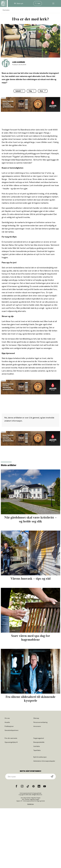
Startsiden (6, 10)
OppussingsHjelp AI (11, 742)
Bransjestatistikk (39, 742)
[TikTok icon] (28, 786)
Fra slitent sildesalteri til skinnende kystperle (30, 699)
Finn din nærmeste (11, 738)
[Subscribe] (52, 777)
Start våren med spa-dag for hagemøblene (31, 638)
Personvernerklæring (40, 722)
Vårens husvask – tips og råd (30, 579)
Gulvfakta (37, 746)
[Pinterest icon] (33, 786)
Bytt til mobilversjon (40, 757)
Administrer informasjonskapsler (44, 761)
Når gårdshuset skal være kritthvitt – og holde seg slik (30, 519)
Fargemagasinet (39, 738)
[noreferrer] (39, 786)
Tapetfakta (37, 750)
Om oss (7, 718)
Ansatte (7, 722)
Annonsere (37, 726)
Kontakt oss (31, 804)
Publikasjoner (9, 726)
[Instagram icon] (22, 786)
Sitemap (36, 718)
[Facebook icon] (16, 786)
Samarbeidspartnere (11, 730)
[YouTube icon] (45, 786)
